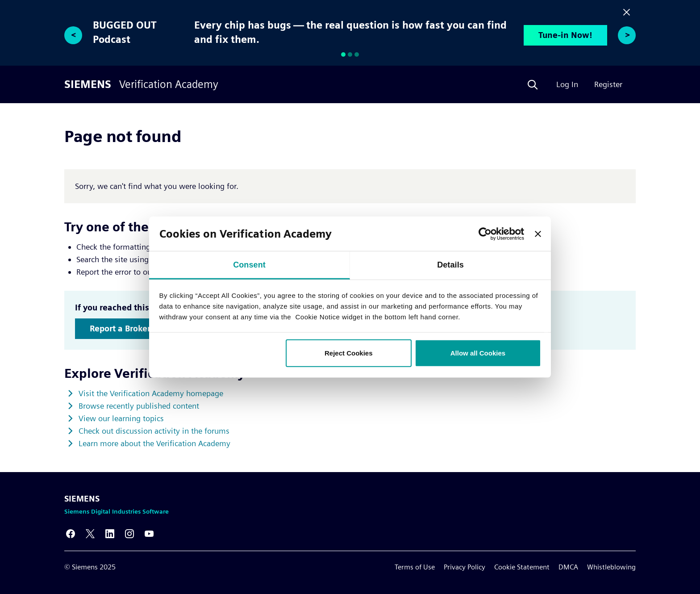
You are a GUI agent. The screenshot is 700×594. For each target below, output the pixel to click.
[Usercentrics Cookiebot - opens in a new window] (485, 234)
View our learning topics (121, 418)
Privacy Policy (465, 567)
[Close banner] (538, 234)
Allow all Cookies (478, 353)
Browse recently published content (139, 406)
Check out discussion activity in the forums (154, 431)
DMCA (568, 567)
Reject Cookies (349, 353)
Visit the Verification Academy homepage (151, 393)
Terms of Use (415, 567)
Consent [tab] (249, 265)
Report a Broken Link (131, 328)
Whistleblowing (611, 567)
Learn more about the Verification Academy (154, 443)
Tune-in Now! (565, 35)
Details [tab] (450, 265)
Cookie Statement (522, 567)
